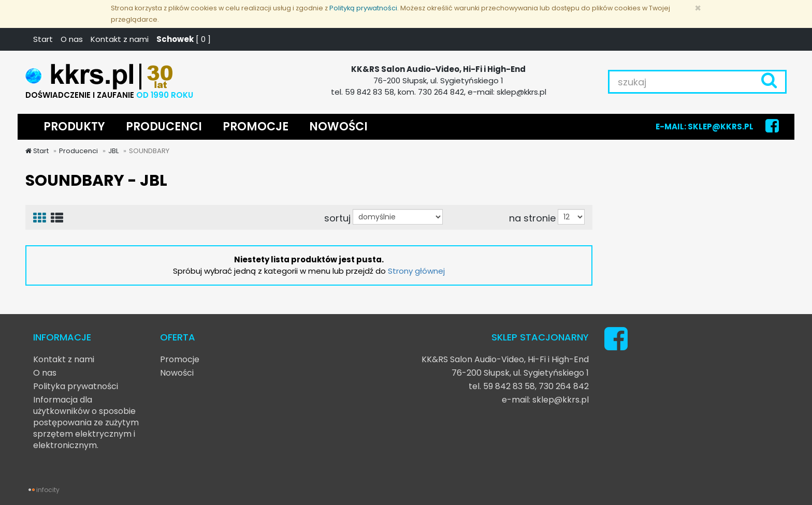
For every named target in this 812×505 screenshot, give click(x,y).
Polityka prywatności (76, 386)
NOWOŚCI (338, 127)
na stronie (532, 218)
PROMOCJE (256, 127)
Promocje (180, 359)
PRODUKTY (74, 127)
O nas (72, 39)
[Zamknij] (698, 8)
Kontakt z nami (120, 39)
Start (43, 39)
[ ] (184, 39)
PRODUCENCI (164, 127)
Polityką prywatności (363, 8)
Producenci (78, 151)
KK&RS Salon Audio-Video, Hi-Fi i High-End (505, 359)
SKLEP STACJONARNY (540, 337)
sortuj (337, 218)
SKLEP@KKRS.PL (721, 127)
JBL (113, 151)
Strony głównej (416, 271)
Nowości (177, 373)
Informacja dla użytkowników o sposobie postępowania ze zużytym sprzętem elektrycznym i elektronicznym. (86, 422)
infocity (48, 490)
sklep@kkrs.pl (561, 400)
